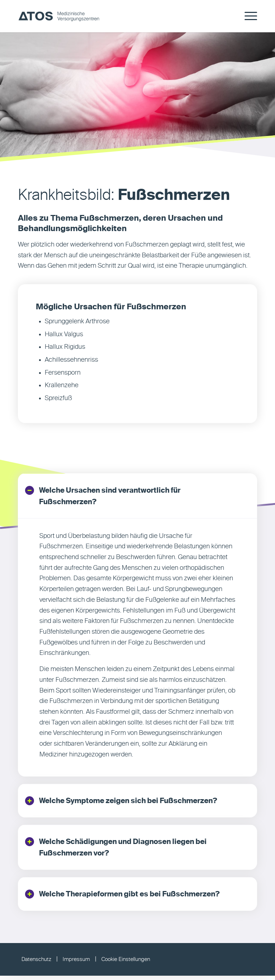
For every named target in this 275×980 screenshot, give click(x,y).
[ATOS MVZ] (59, 16)
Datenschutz (36, 964)
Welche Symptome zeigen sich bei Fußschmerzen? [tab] (121, 802)
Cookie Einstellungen (126, 964)
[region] (137, 649)
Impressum (76, 964)
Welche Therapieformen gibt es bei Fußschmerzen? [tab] (122, 897)
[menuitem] (247, 16)
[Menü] (247, 16)
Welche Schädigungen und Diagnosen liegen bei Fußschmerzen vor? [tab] (116, 850)
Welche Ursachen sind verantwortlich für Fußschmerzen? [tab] (103, 496)
